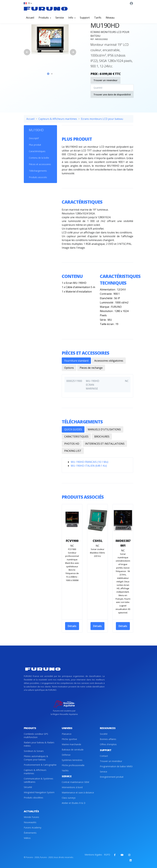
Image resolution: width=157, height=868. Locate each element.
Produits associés (38, 177)
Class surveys (69, 798)
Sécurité (28, 787)
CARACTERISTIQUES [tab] (76, 437)
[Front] (46, 9)
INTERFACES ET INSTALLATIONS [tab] (105, 444)
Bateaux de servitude (73, 750)
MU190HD (36, 130)
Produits (45, 18)
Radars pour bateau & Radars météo (39, 744)
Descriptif (34, 138)
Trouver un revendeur (105, 80)
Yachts (65, 770)
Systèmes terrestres (72, 760)
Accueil (30, 18)
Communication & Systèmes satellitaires (38, 780)
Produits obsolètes (33, 798)
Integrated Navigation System (39, 792)
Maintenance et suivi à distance (78, 792)
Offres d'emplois (108, 744)
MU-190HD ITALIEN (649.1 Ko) (89, 466)
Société (104, 734)
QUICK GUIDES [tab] (73, 429)
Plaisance (67, 734)
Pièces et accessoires (40, 164)
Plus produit (35, 145)
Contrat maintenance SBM (75, 782)
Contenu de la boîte (39, 158)
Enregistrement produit (112, 777)
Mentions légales (93, 855)
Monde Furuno (31, 817)
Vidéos (27, 838)
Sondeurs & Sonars (34, 751)
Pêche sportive (69, 739)
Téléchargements (38, 171)
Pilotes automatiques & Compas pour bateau (36, 758)
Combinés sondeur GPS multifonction (36, 736)
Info (72, 18)
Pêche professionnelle (73, 765)
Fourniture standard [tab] (76, 361)
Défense (66, 755)
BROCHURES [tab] (102, 437)
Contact (104, 756)
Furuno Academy (33, 828)
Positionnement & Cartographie (40, 765)
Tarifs (98, 18)
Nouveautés (30, 822)
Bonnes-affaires (108, 739)
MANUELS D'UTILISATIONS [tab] (104, 429)
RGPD (107, 855)
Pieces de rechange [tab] (91, 368)
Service (60, 18)
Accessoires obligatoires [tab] (109, 361)
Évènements (30, 833)
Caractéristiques (37, 151)
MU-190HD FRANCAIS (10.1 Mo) (90, 462)
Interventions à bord (72, 787)
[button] (28, 3)
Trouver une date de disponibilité (112, 95)
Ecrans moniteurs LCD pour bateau (102, 119)
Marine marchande (71, 744)
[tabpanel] (50, 39)
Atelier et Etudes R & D (74, 803)
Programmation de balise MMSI (116, 766)
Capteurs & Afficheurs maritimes (58, 119)
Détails (72, 626)
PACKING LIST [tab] (73, 451)
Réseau (110, 18)
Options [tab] (69, 368)
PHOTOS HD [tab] (72, 444)
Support (85, 18)
